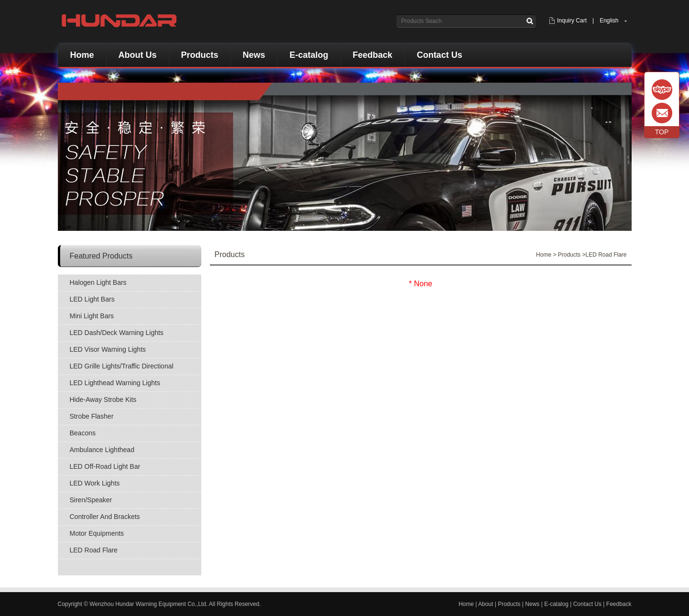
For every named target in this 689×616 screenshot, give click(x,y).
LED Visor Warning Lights (108, 349)
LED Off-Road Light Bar (105, 466)
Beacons (83, 433)
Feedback (373, 55)
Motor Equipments (97, 533)
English (609, 21)
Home (82, 55)
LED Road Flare (94, 550)
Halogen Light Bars (98, 282)
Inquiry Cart (572, 21)
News (254, 55)
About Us (138, 55)
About (486, 604)
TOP (662, 132)
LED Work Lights (95, 483)
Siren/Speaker (91, 500)
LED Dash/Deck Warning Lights (117, 333)
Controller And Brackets (105, 517)
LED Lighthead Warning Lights (115, 383)
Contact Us (440, 55)
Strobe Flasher (92, 416)
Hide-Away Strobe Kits (103, 400)
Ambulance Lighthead (102, 450)
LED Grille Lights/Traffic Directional (122, 366)
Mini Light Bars (92, 316)
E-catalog (309, 55)
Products (200, 55)
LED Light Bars (92, 299)
